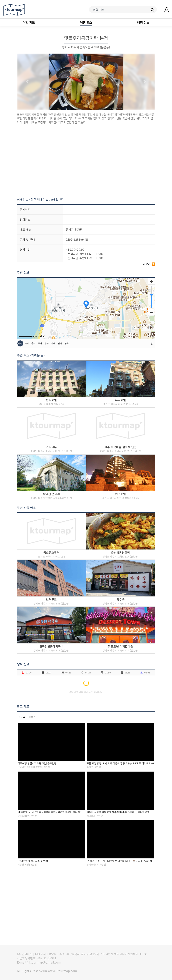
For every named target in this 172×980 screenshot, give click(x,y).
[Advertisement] (86, 161)
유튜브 (22, 717)
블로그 (32, 717)
